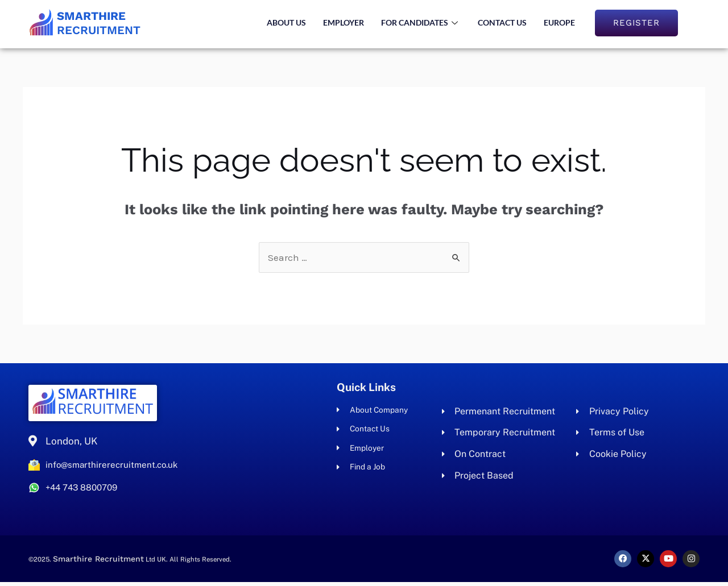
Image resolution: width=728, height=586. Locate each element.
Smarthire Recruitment (103, 563)
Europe (559, 22)
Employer (344, 22)
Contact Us (502, 22)
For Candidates (421, 22)
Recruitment (111, 22)
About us (286, 22)
